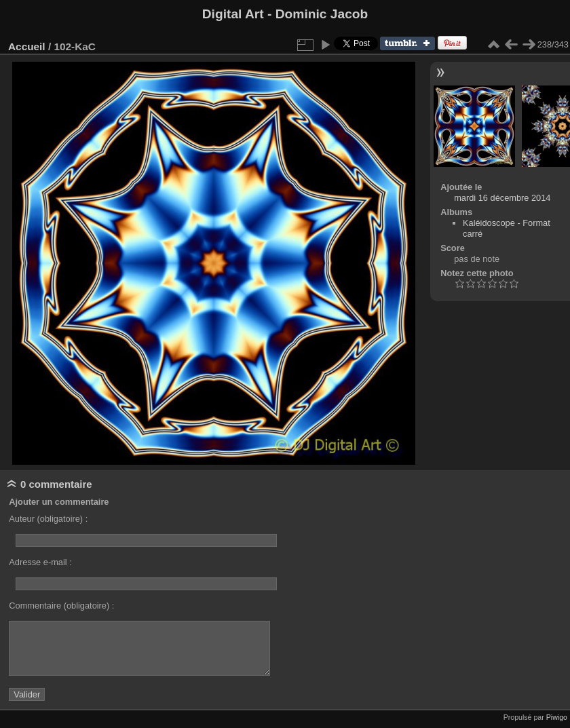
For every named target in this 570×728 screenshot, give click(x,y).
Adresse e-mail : (40, 562)
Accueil (27, 46)
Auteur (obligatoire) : (48, 519)
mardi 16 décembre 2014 (502, 198)
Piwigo (557, 717)
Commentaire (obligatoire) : (61, 606)
